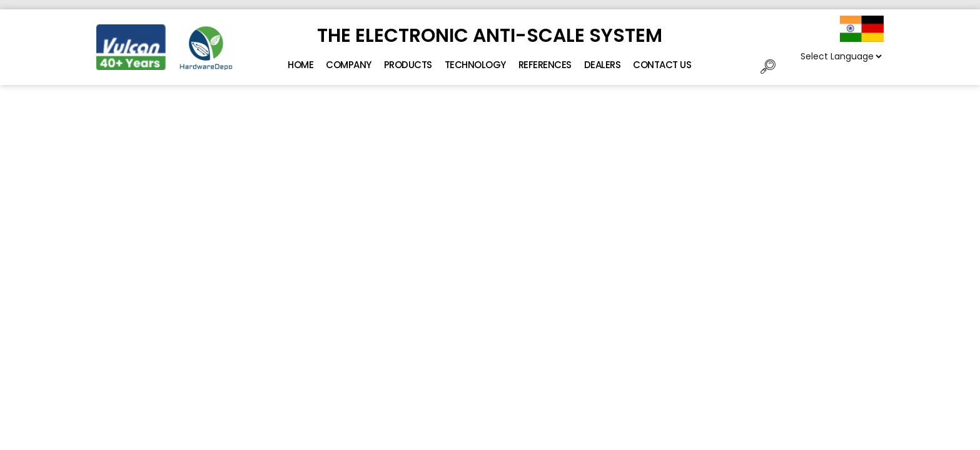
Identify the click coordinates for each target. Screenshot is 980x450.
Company (349, 65)
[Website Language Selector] (841, 56)
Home (301, 65)
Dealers (603, 65)
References (545, 65)
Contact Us (662, 65)
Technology (475, 65)
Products (408, 65)
